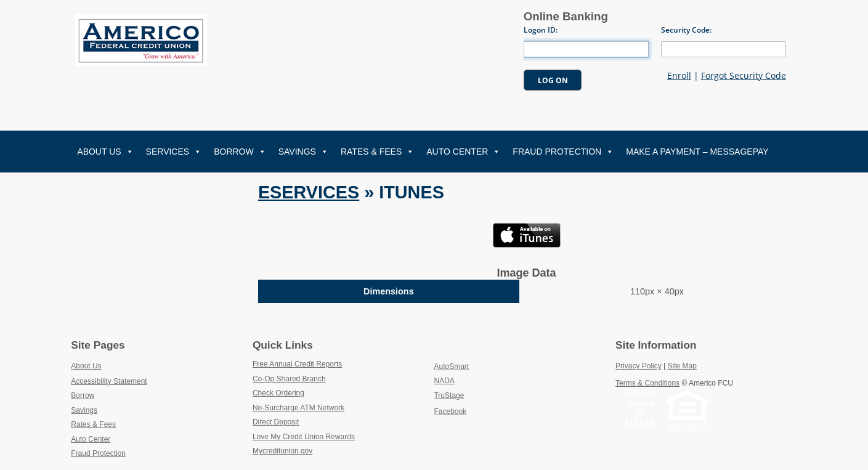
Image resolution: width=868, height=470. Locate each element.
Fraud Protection (563, 152)
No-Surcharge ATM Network (327, 407)
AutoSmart (480, 366)
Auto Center (463, 152)
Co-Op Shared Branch (318, 378)
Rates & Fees (377, 152)
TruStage (477, 395)
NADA (473, 380)
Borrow (240, 152)
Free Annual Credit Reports (326, 363)
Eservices (309, 192)
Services (174, 152)
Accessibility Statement (109, 381)
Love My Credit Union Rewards (332, 436)
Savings (303, 152)
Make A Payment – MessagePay (697, 152)
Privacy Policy (639, 366)
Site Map (682, 366)
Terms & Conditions (647, 383)
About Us (105, 152)
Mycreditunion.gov (282, 451)
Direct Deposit (305, 421)
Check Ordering (307, 392)
